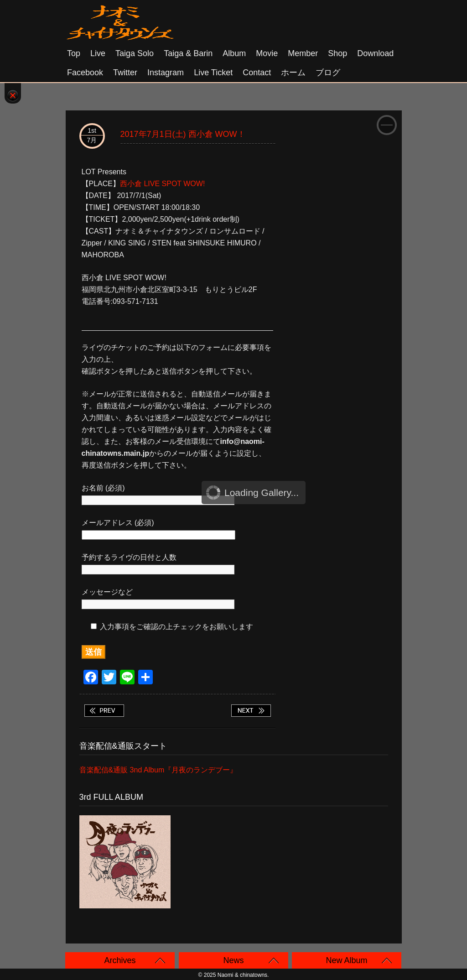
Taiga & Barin (188, 53)
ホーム (293, 73)
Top (74, 53)
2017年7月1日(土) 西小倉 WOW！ (183, 134)
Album (234, 53)
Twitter (125, 73)
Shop (337, 53)
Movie (267, 53)
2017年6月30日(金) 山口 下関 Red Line (104, 711)
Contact (257, 73)
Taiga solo (135, 53)
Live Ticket (213, 73)
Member (303, 53)
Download (375, 53)
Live (98, 53)
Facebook (85, 73)
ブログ (328, 73)
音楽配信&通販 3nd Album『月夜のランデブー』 (158, 770)
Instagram (166, 73)
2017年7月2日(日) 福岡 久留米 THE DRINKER (251, 711)
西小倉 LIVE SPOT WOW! (162, 184)
